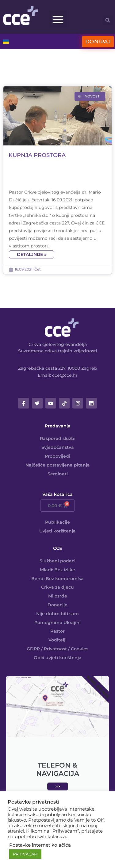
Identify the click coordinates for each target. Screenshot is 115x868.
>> (58, 786)
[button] (58, 19)
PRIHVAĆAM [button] (25, 854)
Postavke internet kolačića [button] (40, 845)
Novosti (92, 136)
